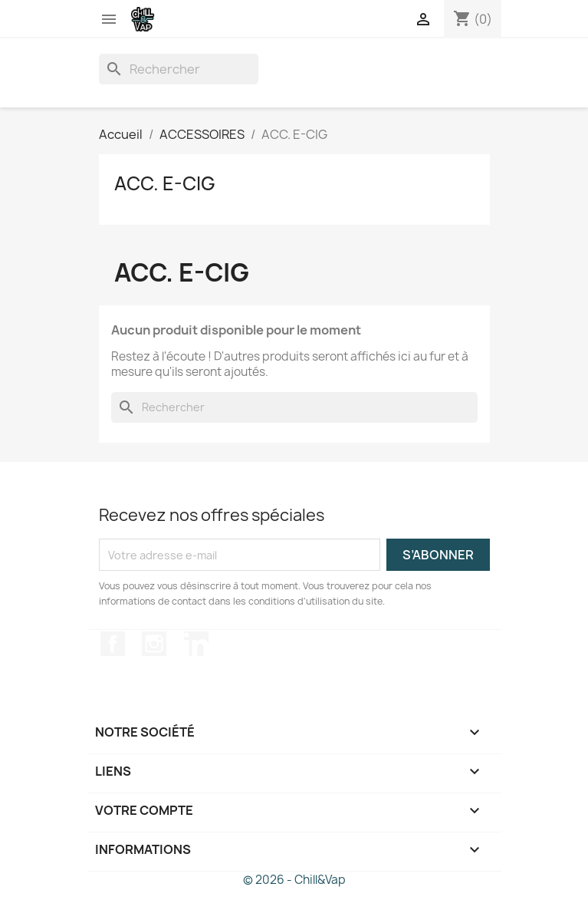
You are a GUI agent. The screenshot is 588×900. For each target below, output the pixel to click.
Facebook (113, 644)
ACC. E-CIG (165, 183)
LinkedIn (196, 644)
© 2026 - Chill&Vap (294, 880)
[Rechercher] (179, 69)
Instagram (154, 644)
